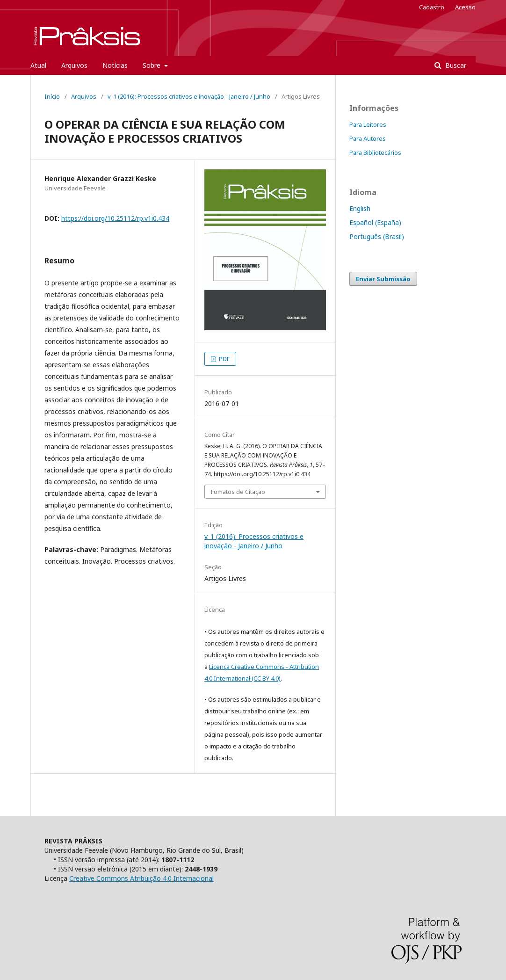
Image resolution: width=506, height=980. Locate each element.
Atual (38, 65)
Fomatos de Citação (238, 492)
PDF (224, 359)
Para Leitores (368, 124)
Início (52, 96)
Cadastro (432, 7)
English (360, 208)
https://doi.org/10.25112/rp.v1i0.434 (115, 218)
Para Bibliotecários (375, 152)
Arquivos (74, 65)
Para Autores (368, 138)
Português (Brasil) (377, 236)
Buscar (455, 65)
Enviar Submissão (383, 279)
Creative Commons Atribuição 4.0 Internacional (141, 878)
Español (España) (375, 222)
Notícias (115, 65)
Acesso (465, 7)
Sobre (152, 65)
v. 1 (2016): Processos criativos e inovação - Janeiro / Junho (189, 96)
